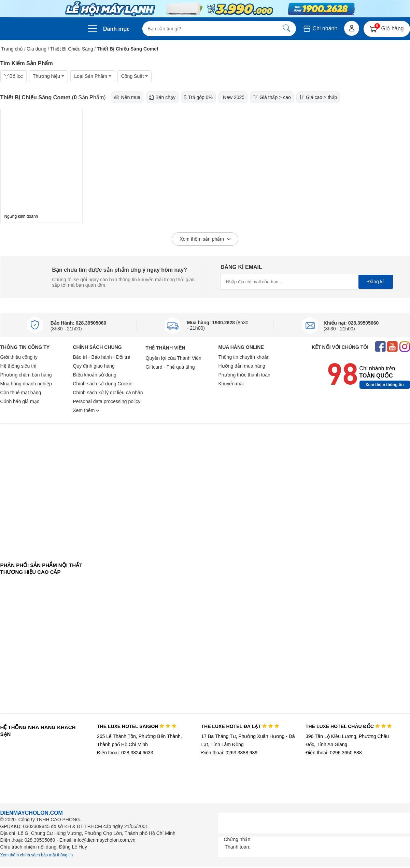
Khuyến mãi (231, 384)
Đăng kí (376, 282)
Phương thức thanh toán (244, 375)
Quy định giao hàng (94, 366)
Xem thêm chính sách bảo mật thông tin (37, 855)
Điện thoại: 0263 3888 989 (229, 753)
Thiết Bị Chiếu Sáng (72, 49)
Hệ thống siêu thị (18, 366)
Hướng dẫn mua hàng (242, 366)
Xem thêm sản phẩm (205, 239)
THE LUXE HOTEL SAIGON (137, 726)
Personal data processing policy (107, 401)
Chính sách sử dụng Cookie (103, 384)
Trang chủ (12, 49)
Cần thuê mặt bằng (21, 393)
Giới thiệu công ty (19, 357)
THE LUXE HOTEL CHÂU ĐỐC (349, 726)
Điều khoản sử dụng (95, 375)
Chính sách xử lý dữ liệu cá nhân (108, 393)
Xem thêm (86, 410)
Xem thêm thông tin (385, 385)
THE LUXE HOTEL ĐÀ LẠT (240, 726)
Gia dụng (37, 49)
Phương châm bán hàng (26, 375)
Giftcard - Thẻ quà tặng (170, 367)
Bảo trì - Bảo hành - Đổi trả (102, 357)
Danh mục (116, 29)
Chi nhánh (320, 29)
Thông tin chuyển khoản (244, 357)
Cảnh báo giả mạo (20, 401)
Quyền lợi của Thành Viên (174, 358)
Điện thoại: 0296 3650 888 (334, 753)
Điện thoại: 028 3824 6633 (125, 753)
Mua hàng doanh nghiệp (26, 384)
